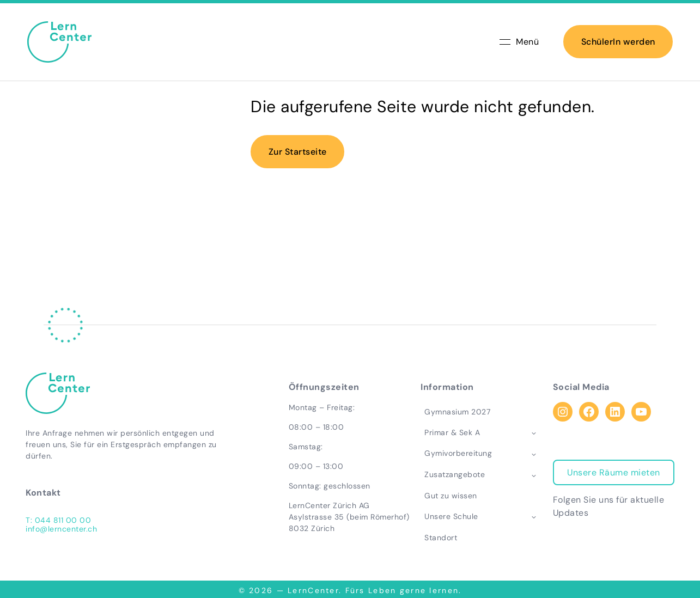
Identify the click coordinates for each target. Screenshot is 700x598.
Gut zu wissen (449, 496)
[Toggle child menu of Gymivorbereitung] (536, 454)
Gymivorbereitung (456, 454)
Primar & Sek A (450, 432)
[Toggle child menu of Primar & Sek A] (536, 433)
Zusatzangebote (452, 475)
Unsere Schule (449, 516)
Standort (439, 538)
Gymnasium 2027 (455, 412)
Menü (519, 43)
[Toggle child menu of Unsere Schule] (536, 517)
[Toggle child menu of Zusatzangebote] (536, 475)
